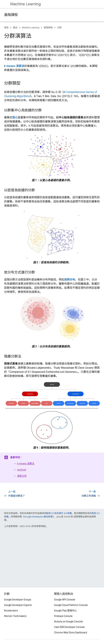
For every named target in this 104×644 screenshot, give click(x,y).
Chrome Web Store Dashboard (71, 633)
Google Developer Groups (18, 600)
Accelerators (11, 611)
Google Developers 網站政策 (38, 517)
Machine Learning (25, 4)
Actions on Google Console (68, 622)
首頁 (6, 28)
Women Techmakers (15, 616)
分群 (59, 28)
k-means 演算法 (26, 464)
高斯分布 (22, 476)
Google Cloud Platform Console (71, 605)
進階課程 (11, 15)
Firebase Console (63, 616)
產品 (15, 28)
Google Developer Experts (18, 605)
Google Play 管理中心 (65, 611)
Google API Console (65, 600)
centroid (22, 470)
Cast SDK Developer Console (69, 627)
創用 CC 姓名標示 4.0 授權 (59, 513)
